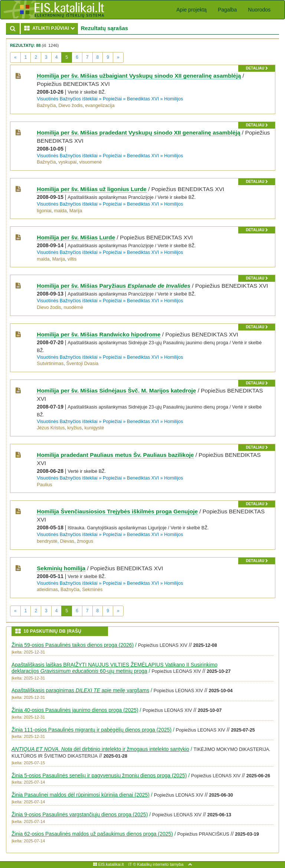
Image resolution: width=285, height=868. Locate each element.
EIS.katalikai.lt (108, 864)
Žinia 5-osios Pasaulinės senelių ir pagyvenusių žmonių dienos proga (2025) (99, 775)
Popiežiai (112, 99)
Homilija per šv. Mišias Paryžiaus (114, 286)
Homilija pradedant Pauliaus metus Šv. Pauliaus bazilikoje (115, 455)
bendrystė (47, 541)
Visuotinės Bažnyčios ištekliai (67, 99)
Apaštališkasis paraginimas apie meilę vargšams (80, 690)
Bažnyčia (46, 106)
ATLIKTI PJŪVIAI (51, 28)
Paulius (44, 485)
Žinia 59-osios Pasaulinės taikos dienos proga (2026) (73, 645)
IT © (132, 864)
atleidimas (47, 590)
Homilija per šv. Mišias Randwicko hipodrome (99, 334)
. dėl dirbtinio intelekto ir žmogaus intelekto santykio (100, 749)
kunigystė (94, 428)
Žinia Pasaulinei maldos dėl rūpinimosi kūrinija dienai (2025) (81, 795)
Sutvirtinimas (50, 364)
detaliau (257, 68)
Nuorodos (259, 10)
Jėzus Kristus (51, 428)
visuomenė (90, 162)
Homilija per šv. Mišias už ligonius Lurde (92, 189)
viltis (72, 259)
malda (60, 211)
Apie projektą (191, 10)
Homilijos (173, 99)
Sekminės (92, 590)
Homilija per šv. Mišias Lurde (76, 237)
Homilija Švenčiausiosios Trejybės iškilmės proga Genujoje (117, 511)
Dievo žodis (70, 106)
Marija (76, 211)
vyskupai (67, 162)
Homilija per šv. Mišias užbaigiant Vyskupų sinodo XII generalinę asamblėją (139, 76)
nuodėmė (73, 307)
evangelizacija (100, 106)
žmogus (85, 541)
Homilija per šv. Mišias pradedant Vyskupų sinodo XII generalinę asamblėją (138, 133)
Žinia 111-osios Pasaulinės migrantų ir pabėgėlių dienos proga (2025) (91, 730)
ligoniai (44, 211)
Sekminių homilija (61, 568)
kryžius (74, 428)
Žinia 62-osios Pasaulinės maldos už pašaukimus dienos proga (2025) (92, 834)
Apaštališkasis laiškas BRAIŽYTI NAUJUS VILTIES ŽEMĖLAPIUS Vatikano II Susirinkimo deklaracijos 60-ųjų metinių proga (114, 668)
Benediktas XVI (143, 99)
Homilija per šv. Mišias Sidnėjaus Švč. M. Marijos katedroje (116, 391)
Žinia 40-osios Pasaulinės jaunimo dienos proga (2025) (75, 710)
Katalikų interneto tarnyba (160, 864)
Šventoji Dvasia (82, 364)
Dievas (67, 541)
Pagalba (227, 10)
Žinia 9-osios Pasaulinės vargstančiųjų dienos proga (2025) (80, 814)
